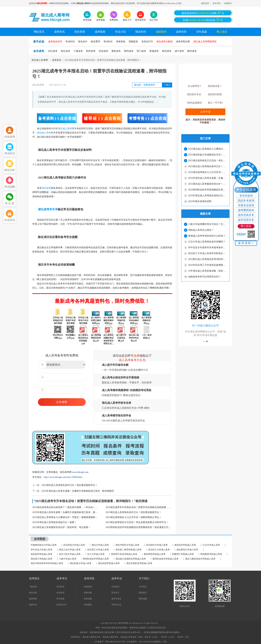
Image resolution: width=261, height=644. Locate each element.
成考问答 (181, 32)
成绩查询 (161, 32)
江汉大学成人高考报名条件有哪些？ (207, 242)
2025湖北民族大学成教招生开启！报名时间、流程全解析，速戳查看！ (207, 155)
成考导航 (217, 3)
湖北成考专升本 (48, 209)
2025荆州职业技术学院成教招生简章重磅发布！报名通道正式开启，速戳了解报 (207, 190)
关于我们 (143, 587)
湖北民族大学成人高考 (81, 563)
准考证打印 (61, 605)
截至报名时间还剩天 (203, 13)
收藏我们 (228, 3)
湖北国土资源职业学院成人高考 (131, 559)
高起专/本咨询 (246, 201)
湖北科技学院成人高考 (109, 563)
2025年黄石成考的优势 (200, 201)
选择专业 (33, 605)
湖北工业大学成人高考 (70, 550)
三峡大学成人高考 (68, 559)
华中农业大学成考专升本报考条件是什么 (207, 248)
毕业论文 (115, 593)
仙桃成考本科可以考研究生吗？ (204, 277)
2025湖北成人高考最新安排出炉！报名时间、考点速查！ (61, 527)
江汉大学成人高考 (211, 545)
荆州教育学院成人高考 (211, 554)
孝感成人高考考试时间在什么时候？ (207, 236)
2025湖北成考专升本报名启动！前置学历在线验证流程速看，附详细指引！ (139, 507)
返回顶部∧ (246, 243)
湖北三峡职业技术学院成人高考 (200, 559)
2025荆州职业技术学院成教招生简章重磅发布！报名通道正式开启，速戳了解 (139, 527)
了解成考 (33, 587)
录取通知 (88, 605)
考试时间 (60, 587)
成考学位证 (116, 605)
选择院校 (33, 599)
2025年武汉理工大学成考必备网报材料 (207, 265)
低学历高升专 (246, 215)
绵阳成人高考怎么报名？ (201, 230)
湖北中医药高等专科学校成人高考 (47, 563)
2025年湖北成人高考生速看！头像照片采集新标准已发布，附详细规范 (78, 491)
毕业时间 (115, 587)
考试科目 (60, 593)
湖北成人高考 (65, 129)
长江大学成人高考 (96, 554)
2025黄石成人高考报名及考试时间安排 (207, 259)
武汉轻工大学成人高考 (159, 550)
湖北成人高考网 (40, 60)
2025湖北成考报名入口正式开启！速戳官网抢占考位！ (133, 517)
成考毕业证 (116, 599)
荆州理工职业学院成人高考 (124, 554)
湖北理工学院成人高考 (41, 559)
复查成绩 (88, 599)
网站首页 (39, 32)
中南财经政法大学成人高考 (44, 545)
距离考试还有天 (203, 20)
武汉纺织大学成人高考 (157, 545)
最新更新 (205, 3)
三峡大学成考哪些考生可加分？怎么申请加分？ (207, 224)
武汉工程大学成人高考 (70, 554)
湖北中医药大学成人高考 (127, 545)
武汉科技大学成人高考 (74, 545)
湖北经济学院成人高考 (185, 545)
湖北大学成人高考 (100, 545)
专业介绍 (120, 32)
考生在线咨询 (246, 190)
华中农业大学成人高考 (41, 550)
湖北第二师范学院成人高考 (129, 550)
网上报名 (222, 32)
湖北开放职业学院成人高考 (139, 563)
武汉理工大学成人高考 (98, 550)
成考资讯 (59, 32)
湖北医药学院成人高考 (41, 554)
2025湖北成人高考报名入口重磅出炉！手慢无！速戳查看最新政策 (66, 517)
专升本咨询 (246, 196)
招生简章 (80, 32)
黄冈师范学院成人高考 (155, 554)
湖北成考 (46, 188)
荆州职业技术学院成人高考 (96, 559)
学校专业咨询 (246, 205)
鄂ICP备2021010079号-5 (116, 642)
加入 (167, 85)
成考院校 (100, 32)
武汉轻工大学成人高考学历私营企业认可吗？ (207, 253)
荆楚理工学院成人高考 (183, 554)
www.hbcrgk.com (80, 472)
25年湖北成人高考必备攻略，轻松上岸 (207, 271)
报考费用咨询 (246, 210)
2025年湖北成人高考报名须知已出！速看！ (54, 522)
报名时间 (141, 32)
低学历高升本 (246, 220)
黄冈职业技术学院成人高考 (165, 559)
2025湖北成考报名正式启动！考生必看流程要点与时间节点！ (137, 522)
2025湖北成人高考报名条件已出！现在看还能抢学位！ (70, 485)
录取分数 (88, 593)
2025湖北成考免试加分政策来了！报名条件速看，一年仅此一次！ (66, 507)
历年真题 (202, 32)
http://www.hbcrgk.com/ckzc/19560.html (63, 477)
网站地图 (143, 599)
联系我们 (143, 593)
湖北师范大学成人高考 (187, 550)
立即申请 (205, 112)
